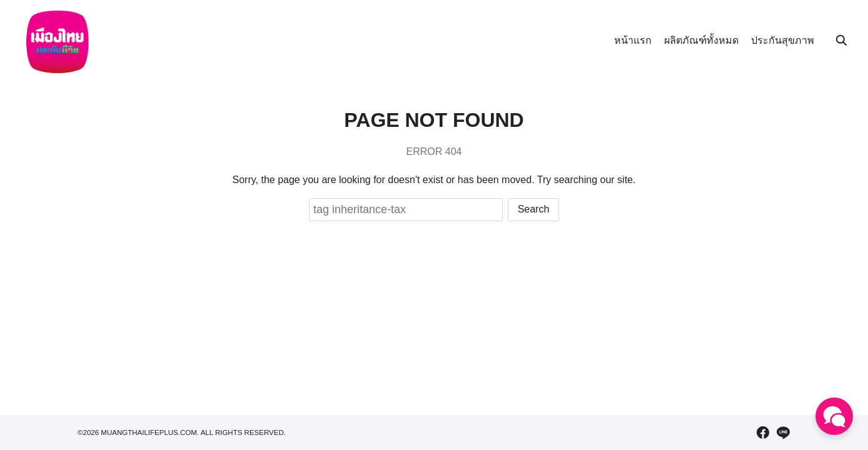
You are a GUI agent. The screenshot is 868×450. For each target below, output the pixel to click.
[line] (783, 432)
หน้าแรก (633, 40)
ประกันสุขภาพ (783, 40)
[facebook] (763, 432)
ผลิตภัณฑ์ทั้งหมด (701, 40)
